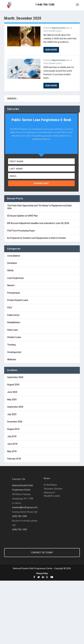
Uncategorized (14, 352)
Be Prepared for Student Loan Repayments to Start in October (37, 238)
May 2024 (12, 400)
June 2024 (12, 392)
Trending (11, 345)
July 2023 (12, 414)
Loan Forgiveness (15, 278)
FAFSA (10, 271)
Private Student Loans (18, 300)
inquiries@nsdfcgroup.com (25, 507)
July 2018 (12, 436)
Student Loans (55, 31)
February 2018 (14, 459)
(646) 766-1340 (19, 516)
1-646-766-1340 (45, 5)
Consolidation (14, 256)
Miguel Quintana (59, 28)
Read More (51, 50)
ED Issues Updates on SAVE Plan (22, 216)
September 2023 (15, 407)
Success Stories (53, 489)
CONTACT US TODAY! (42, 553)
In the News (50, 485)
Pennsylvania (13, 293)
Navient (11, 285)
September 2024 (15, 377)
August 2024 (13, 385)
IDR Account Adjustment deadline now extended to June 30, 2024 (38, 223)
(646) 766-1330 (19, 530)
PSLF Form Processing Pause (21, 231)
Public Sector (13, 315)
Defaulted (12, 263)
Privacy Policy (42, 573)
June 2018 (12, 444)
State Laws (13, 330)
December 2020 (15, 422)
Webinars (12, 360)
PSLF (10, 308)
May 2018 (12, 451)
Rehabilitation (14, 322)
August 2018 (13, 429)
